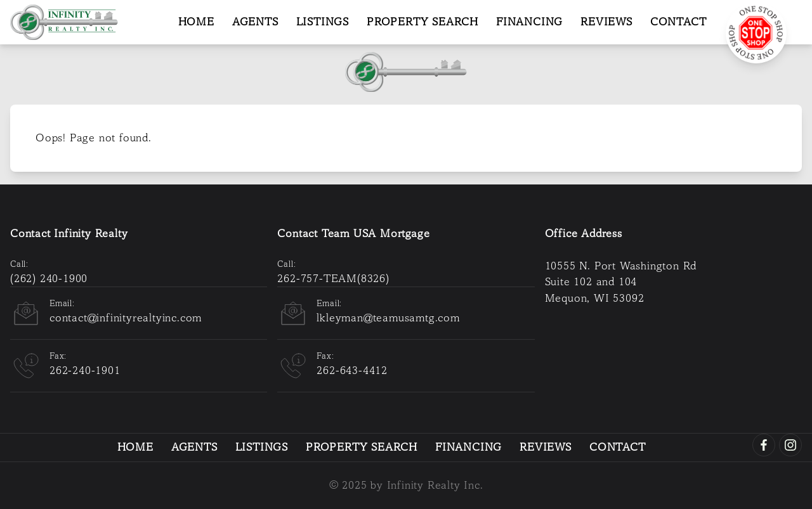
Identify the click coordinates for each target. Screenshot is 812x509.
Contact (678, 22)
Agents (255, 22)
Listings (323, 22)
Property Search (422, 22)
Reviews (606, 22)
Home (196, 22)
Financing (529, 22)
